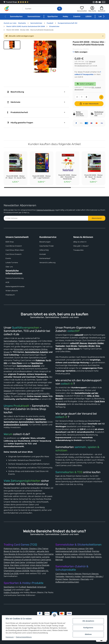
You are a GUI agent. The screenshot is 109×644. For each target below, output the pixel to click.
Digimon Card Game (41, 560)
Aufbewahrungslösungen (67, 582)
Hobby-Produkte (12, 592)
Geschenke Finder (47, 246)
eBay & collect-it (80, 242)
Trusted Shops (16, 2)
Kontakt (43, 254)
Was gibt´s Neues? (81, 246)
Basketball (32, 587)
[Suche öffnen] (60, 9)
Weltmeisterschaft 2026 (66, 551)
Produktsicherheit (18, 112)
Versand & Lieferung (47, 263)
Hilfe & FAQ (44, 250)
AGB (7, 282)
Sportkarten (53, 16)
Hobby (66, 16)
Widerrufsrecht (12, 291)
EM (87, 549)
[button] (82, 9)
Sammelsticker (34, 16)
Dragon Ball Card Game (14, 562)
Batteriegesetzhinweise (15, 286)
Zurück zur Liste (10, 23)
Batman (59, 560)
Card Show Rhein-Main (15, 250)
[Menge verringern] (77, 97)
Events (8, 258)
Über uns (9, 267)
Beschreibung (16, 92)
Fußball (22, 587)
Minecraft (60, 557)
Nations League (70, 554)
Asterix (98, 557)
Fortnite (97, 554)
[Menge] (82, 97)
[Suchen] (43, 9)
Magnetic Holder (73, 576)
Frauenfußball (85, 551)
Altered (11, 568)
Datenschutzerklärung (45, 210)
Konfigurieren (88, 628)
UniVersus (30, 562)
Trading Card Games (28, 341)
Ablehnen (88, 634)
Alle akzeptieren (88, 621)
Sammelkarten (16, 16)
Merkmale (14, 102)
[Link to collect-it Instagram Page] (94, 2)
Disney (80, 557)
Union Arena (35, 565)
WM (91, 549)
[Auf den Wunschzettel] (101, 97)
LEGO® (88, 16)
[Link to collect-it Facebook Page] (97, 2)
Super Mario (70, 557)
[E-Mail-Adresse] (46, 218)
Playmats (85, 579)
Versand (92, 61)
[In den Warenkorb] (89, 104)
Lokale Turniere (12, 263)
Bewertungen (45, 242)
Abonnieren (97, 218)
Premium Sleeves (90, 574)
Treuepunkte (78, 250)
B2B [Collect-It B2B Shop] (104, 2)
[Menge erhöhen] (87, 97)
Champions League (76, 549)
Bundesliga (61, 549)
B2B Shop (10, 242)
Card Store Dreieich (13, 254)
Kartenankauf (45, 258)
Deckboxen (74, 579)
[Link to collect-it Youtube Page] (100, 2)
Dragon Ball (89, 557)
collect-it (67, 384)
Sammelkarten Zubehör (37, 352)
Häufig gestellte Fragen (20, 123)
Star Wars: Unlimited (19, 565)
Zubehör (77, 16)
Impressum (10, 295)
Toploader (60, 576)
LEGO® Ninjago (86, 554)
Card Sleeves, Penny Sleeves (68, 574)
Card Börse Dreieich (14, 246)
